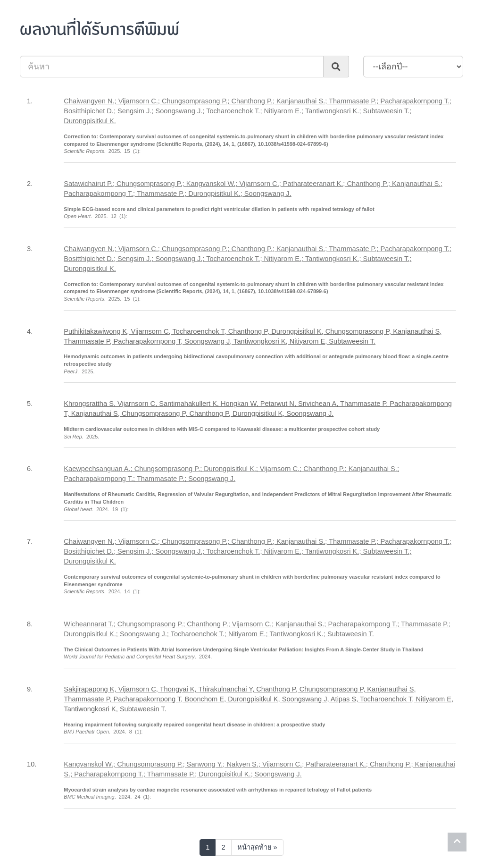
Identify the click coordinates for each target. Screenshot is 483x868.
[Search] (172, 67)
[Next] (257, 847)
